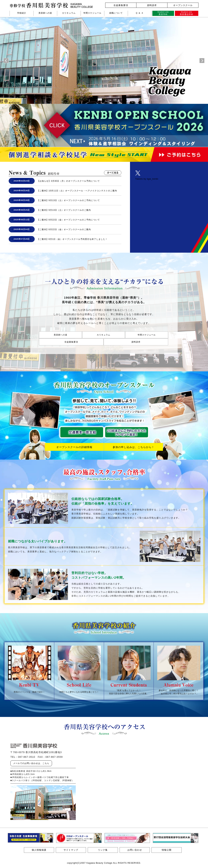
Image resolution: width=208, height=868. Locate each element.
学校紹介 (22, 13)
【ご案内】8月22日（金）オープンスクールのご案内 (64, 229)
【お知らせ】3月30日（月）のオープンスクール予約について (69, 181)
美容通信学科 (187, 13)
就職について (116, 13)
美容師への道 (45, 13)
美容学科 (163, 13)
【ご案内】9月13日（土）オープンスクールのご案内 (64, 210)
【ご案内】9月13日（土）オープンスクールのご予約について (69, 200)
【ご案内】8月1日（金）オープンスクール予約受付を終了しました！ (72, 239)
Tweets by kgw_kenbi (147, 179)
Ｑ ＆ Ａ (140, 13)
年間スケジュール (92, 13)
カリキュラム (69, 13)
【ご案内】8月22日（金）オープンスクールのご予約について (69, 220)
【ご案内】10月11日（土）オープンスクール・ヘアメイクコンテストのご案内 (77, 191)
